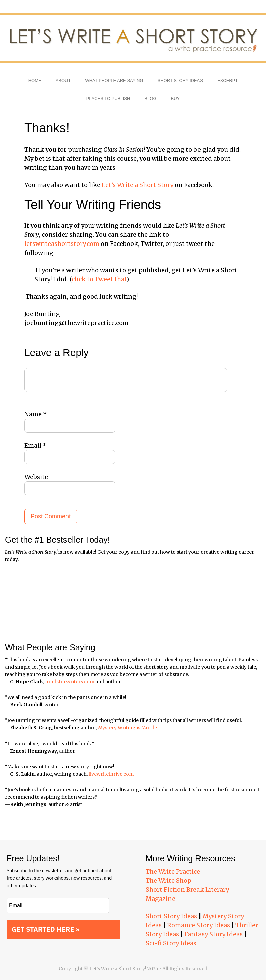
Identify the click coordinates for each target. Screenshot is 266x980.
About (63, 81)
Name (36, 414)
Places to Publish (108, 98)
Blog (150, 98)
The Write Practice (173, 872)
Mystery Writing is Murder (129, 728)
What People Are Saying (114, 81)
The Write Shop (169, 881)
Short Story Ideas (180, 81)
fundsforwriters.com (70, 682)
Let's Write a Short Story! (133, 38)
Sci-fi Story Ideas (171, 943)
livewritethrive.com (111, 774)
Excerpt (227, 81)
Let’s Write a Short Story (138, 185)
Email (36, 445)
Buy (176, 98)
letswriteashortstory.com (62, 244)
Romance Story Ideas (198, 925)
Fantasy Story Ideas (214, 934)
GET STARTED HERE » (46, 929)
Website (36, 477)
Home (35, 81)
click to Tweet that (99, 279)
